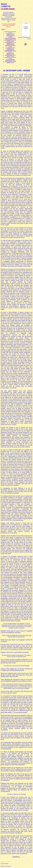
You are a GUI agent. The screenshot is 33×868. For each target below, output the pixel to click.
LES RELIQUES (8, 55)
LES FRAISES (9, 48)
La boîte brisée (8, 9)
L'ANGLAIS (9, 34)
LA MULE (7, 57)
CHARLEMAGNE (9, 42)
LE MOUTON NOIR (10, 59)
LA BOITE (7, 32)
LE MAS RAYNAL (9, 62)
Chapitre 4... (16, 857)
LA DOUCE (9, 53)
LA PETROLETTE (9, 40)
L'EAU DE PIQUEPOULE (10, 38)
